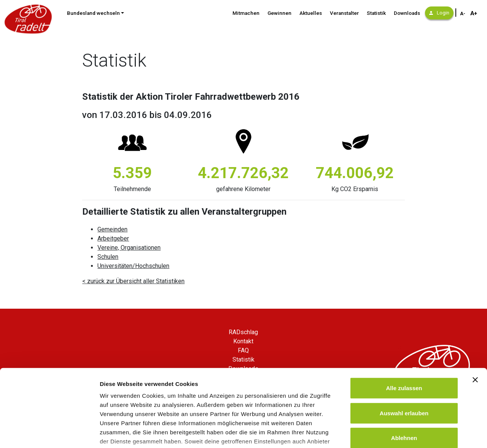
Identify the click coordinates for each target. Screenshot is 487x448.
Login (439, 13)
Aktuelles (311, 13)
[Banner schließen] (475, 324)
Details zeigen (405, 433)
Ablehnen (404, 382)
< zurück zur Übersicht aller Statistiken (133, 281)
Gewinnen (279, 13)
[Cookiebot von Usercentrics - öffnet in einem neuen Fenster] (49, 433)
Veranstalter (344, 13)
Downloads (407, 13)
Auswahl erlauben (404, 356)
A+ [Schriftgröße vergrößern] (474, 13)
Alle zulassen (404, 332)
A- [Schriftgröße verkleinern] (463, 14)
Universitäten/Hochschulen (133, 266)
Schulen (108, 257)
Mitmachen (246, 13)
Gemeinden (112, 229)
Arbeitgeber (113, 238)
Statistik (376, 13)
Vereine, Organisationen (129, 248)
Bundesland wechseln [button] (93, 13)
